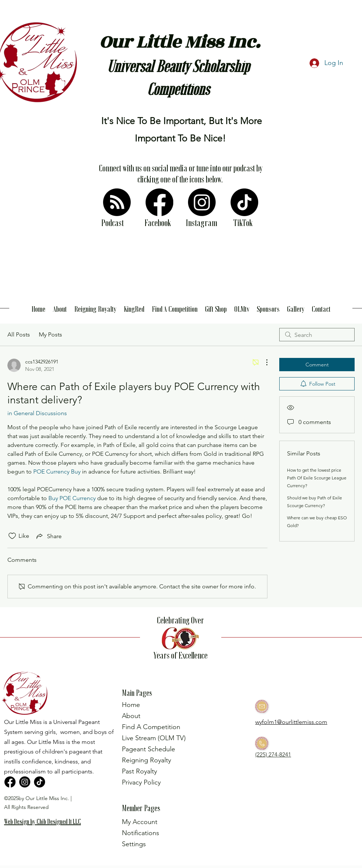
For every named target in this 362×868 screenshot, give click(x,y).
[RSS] (117, 202)
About (131, 716)
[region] (46, 833)
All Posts (19, 334)
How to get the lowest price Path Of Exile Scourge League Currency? (317, 478)
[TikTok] (244, 202)
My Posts (50, 334)
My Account (140, 822)
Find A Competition (151, 727)
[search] (317, 335)
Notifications (141, 833)
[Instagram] (202, 202)
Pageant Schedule (148, 749)
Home (131, 705)
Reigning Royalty (146, 760)
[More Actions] (263, 362)
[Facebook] (159, 202)
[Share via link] (48, 536)
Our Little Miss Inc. (180, 42)
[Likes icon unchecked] (12, 536)
